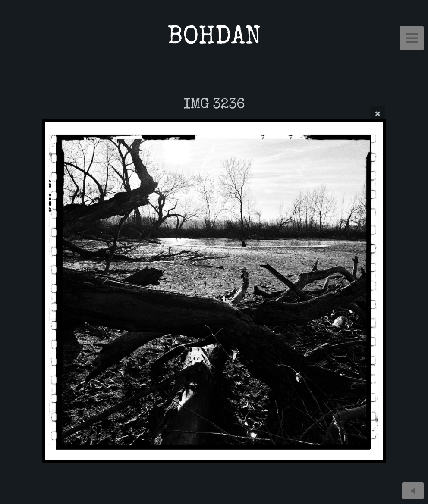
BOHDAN (214, 38)
